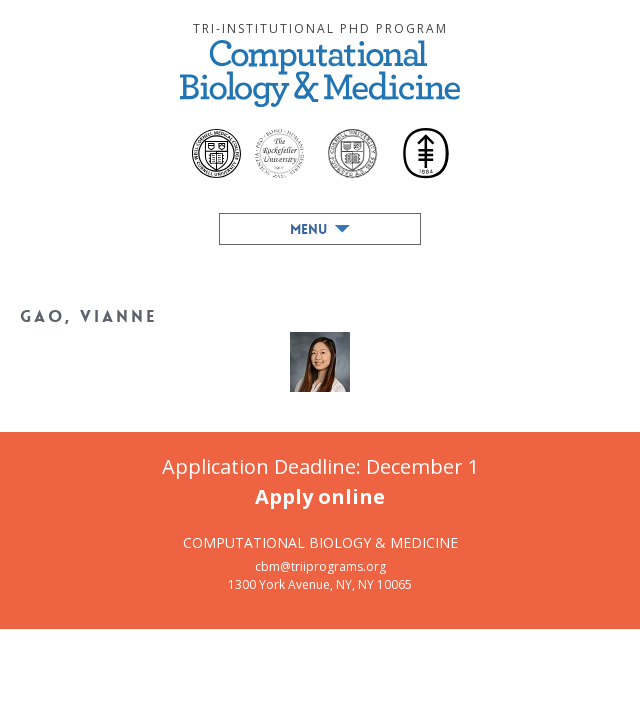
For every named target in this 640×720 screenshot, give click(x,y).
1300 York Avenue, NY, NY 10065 (320, 584)
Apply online (320, 496)
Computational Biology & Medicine (320, 73)
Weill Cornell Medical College (216, 153)
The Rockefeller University (279, 153)
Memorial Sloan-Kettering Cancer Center (425, 155)
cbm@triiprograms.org (320, 566)
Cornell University (352, 153)
